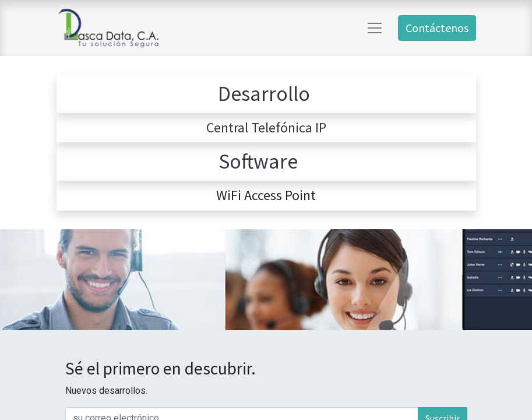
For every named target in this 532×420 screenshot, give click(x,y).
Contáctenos (437, 28)
